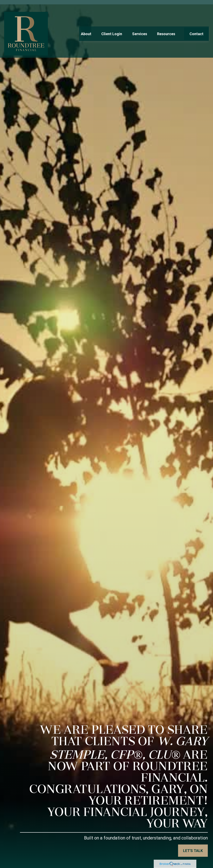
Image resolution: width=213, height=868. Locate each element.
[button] (86, 24)
